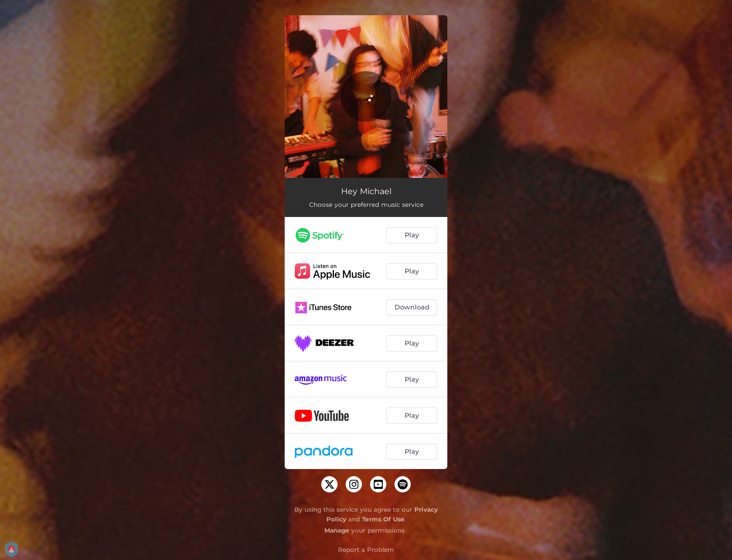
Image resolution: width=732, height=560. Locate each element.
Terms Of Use (383, 519)
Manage (337, 530)
